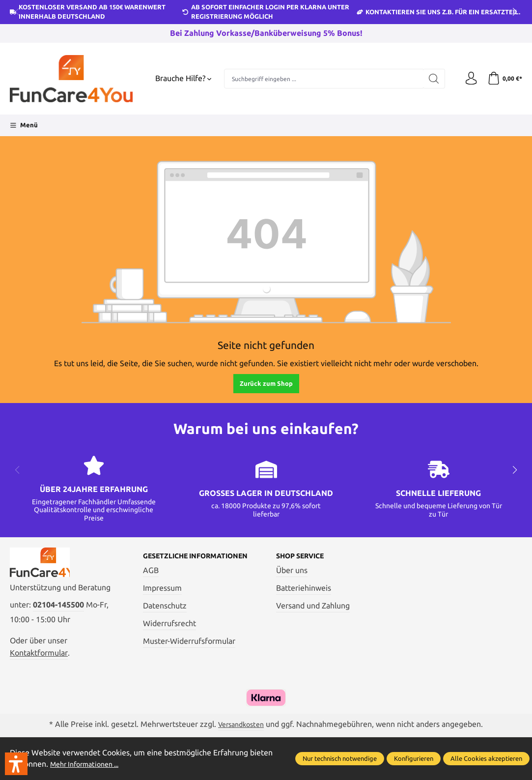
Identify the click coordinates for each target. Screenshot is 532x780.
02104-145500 (58, 609)
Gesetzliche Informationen (177, 560)
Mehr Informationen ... (89, 764)
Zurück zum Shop (266, 383)
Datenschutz (165, 614)
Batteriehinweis (304, 588)
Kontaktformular (39, 657)
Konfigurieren (414, 758)
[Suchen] (430, 79)
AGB (151, 578)
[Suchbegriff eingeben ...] (322, 79)
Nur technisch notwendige (340, 758)
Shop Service (304, 556)
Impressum (162, 596)
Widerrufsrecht (169, 632)
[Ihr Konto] (468, 79)
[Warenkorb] (504, 79)
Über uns (292, 571)
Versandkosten (241, 729)
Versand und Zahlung (313, 606)
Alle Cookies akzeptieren (486, 758)
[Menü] (24, 125)
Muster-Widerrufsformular (189, 649)
